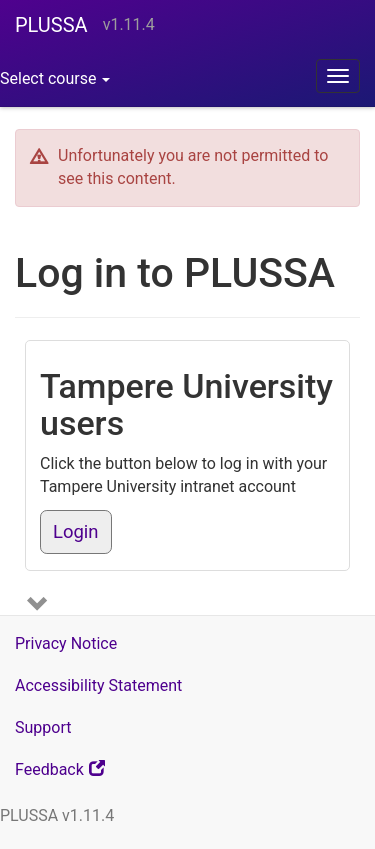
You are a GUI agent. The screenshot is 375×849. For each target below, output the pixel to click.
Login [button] (76, 532)
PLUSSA (51, 25)
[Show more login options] (40, 606)
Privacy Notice (66, 643)
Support (43, 727)
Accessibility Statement (98, 685)
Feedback (85, 774)
